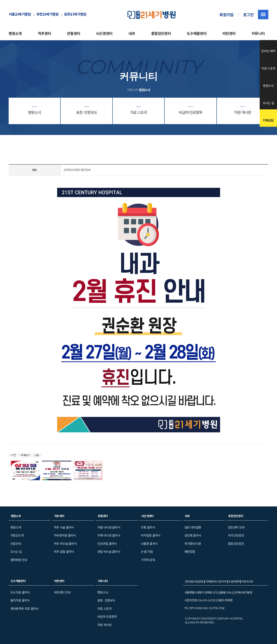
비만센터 (229, 34)
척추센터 (44, 34)
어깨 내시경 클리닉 (109, 535)
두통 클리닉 (148, 527)
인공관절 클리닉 (107, 544)
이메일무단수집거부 (216, 582)
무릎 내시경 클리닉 (109, 527)
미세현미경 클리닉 (65, 535)
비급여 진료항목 (107, 617)
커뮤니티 (258, 34)
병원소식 (103, 592)
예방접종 (190, 552)
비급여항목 (234, 582)
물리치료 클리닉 (20, 600)
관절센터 (73, 34)
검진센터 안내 (236, 527)
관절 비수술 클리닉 (109, 552)
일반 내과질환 (193, 527)
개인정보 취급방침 (194, 582)
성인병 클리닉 (193, 535)
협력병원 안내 (19, 560)
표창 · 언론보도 (106, 600)
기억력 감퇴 (148, 560)
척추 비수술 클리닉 (65, 544)
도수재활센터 (197, 34)
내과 (132, 34)
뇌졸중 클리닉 (149, 544)
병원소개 (15, 34)
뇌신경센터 (104, 34)
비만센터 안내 (62, 592)
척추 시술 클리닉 (64, 527)
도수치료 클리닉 (20, 592)
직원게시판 (247, 582)
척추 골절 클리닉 (64, 552)
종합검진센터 (161, 34)
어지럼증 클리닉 (151, 535)
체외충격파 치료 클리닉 (24, 609)
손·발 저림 (147, 552)
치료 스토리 (104, 609)
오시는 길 (16, 552)
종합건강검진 (236, 544)
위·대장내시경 (193, 544)
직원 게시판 (104, 625)
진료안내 (16, 544)
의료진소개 (17, 535)
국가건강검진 (236, 535)
